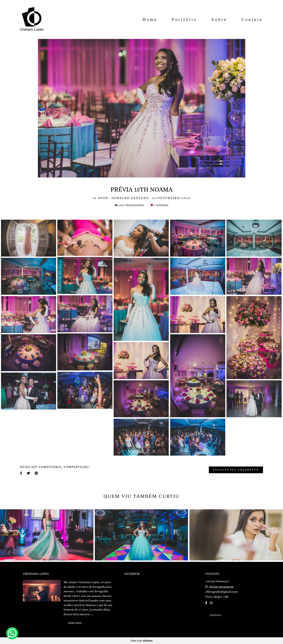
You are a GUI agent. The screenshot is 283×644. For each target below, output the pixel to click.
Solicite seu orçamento (236, 470)
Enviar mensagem (221, 587)
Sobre (219, 19)
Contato (252, 19)
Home (150, 19)
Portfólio (184, 19)
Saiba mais (75, 623)
